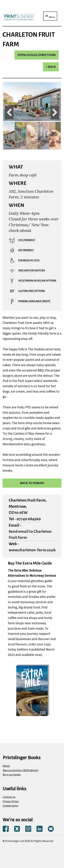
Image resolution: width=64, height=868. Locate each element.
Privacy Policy (11, 801)
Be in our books (12, 774)
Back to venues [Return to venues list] (32, 483)
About (6, 766)
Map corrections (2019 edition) (21, 770)
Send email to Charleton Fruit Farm (30, 535)
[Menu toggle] (50, 16)
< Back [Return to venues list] (51, 67)
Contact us (9, 797)
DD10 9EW (18, 513)
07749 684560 (29, 519)
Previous (9, 113)
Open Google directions (37, 55)
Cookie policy (10, 806)
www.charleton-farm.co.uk (32, 550)
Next (55, 113)
